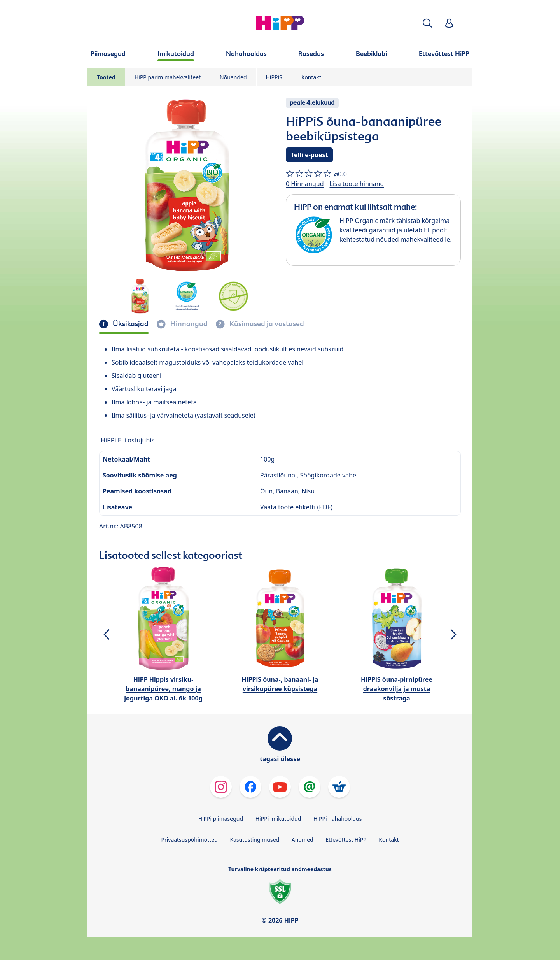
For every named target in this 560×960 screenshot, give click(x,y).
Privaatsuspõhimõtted (189, 840)
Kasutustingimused (255, 840)
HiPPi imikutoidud (278, 819)
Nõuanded (233, 77)
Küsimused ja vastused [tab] (266, 324)
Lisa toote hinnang (357, 184)
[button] (427, 23)
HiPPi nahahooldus (338, 819)
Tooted (106, 77)
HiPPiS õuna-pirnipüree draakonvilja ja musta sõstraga (397, 689)
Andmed (303, 840)
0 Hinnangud (305, 184)
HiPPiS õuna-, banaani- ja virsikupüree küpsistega (280, 684)
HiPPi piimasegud (221, 819)
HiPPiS (274, 77)
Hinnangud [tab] (188, 324)
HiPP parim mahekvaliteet (168, 77)
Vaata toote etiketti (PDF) (296, 507)
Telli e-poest (309, 155)
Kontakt (311, 77)
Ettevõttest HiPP (346, 840)
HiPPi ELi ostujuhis (128, 440)
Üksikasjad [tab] (130, 324)
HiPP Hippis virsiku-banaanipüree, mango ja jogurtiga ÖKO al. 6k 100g (163, 689)
